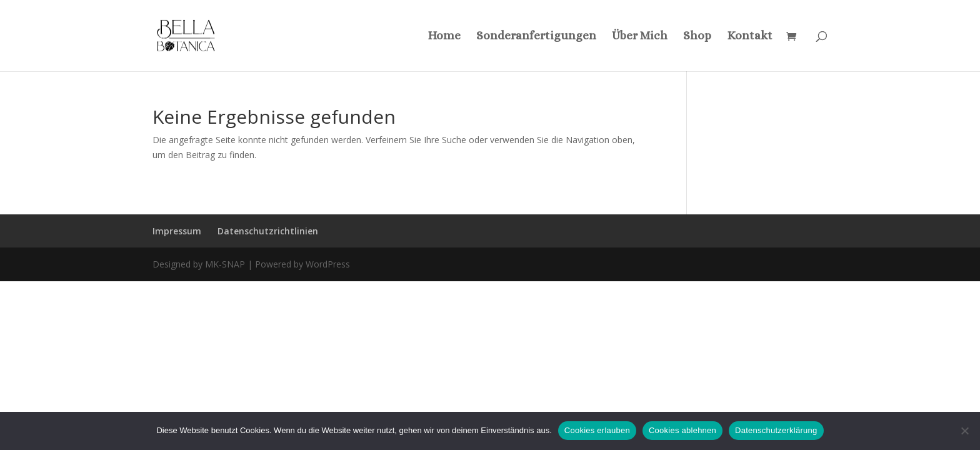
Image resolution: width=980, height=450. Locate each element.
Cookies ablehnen (682, 430)
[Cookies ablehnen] (964, 431)
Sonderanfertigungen (536, 37)
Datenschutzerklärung (776, 430)
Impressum (177, 231)
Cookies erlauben (597, 430)
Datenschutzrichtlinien (268, 231)
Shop (697, 37)
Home (444, 37)
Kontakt (750, 37)
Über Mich (640, 37)
